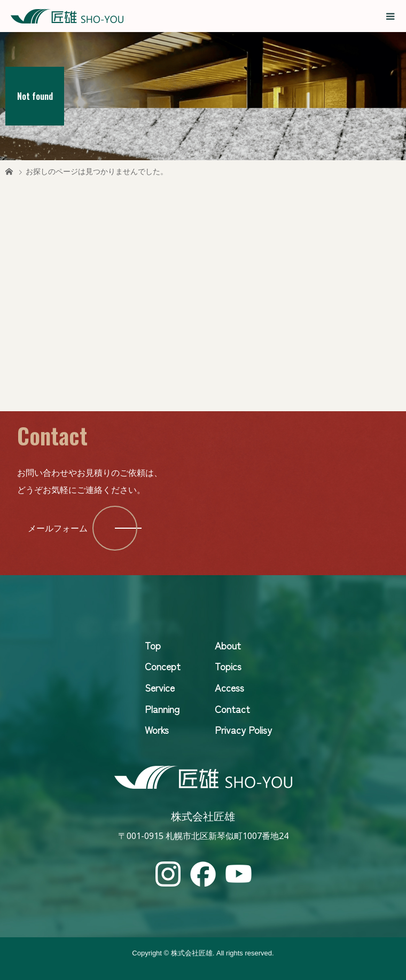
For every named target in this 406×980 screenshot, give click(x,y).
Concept (163, 666)
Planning (162, 709)
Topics (228, 666)
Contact (232, 709)
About (228, 645)
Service (160, 687)
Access (229, 687)
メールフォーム (58, 528)
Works (157, 730)
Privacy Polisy (243, 730)
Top (153, 645)
